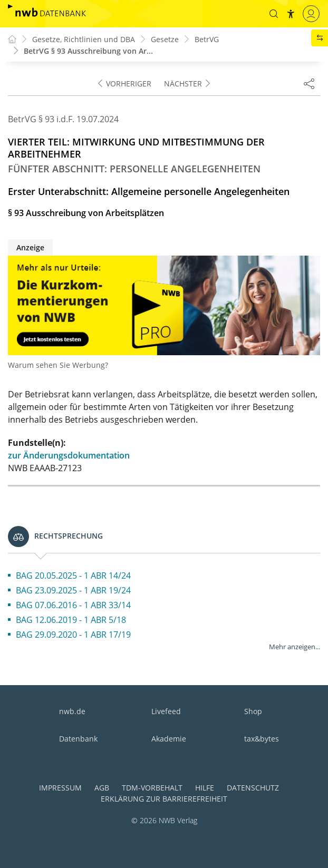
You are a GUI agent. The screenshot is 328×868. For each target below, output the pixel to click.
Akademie (169, 739)
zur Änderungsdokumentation (69, 455)
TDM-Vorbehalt (152, 788)
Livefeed (166, 711)
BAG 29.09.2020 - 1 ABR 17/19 (73, 635)
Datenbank (78, 739)
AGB (102, 788)
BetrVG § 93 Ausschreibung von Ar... (88, 51)
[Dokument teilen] (309, 83)
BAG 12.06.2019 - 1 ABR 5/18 (71, 620)
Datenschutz (253, 788)
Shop (253, 711)
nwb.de (72, 711)
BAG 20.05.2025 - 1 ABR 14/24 (73, 576)
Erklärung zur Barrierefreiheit (164, 799)
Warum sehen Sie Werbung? (58, 365)
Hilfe (205, 788)
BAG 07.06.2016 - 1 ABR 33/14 (73, 605)
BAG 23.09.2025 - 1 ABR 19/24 (73, 590)
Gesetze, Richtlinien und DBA (84, 39)
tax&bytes (262, 739)
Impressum (60, 788)
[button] (274, 14)
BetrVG (207, 39)
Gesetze (165, 39)
